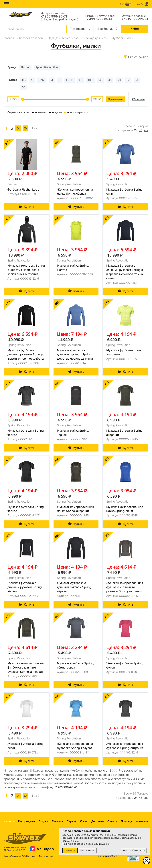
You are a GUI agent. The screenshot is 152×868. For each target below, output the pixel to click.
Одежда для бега (95, 38)
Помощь (126, 821)
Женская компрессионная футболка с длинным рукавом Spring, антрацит (125, 587)
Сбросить (138, 99)
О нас (84, 821)
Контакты (142, 821)
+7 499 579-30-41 (99, 19)
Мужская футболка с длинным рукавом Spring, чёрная (74, 587)
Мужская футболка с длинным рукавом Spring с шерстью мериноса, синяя (75, 354)
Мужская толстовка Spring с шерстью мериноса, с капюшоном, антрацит (26, 270)
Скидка (43, 821)
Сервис (72, 821)
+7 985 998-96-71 (54, 16)
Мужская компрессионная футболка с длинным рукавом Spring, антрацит (26, 668)
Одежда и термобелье (63, 38)
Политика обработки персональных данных (86, 844)
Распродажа (26, 821)
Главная (9, 38)
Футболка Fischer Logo (23, 190)
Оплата (112, 821)
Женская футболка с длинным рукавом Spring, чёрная (25, 587)
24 (136, 130)
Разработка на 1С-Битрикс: (29, 856)
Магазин (58, 821)
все (146, 130)
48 (141, 130)
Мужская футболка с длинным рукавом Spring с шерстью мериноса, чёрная (26, 354)
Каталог (9, 821)
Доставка (97, 821)
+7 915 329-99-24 (135, 19)
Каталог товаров (31, 38)
